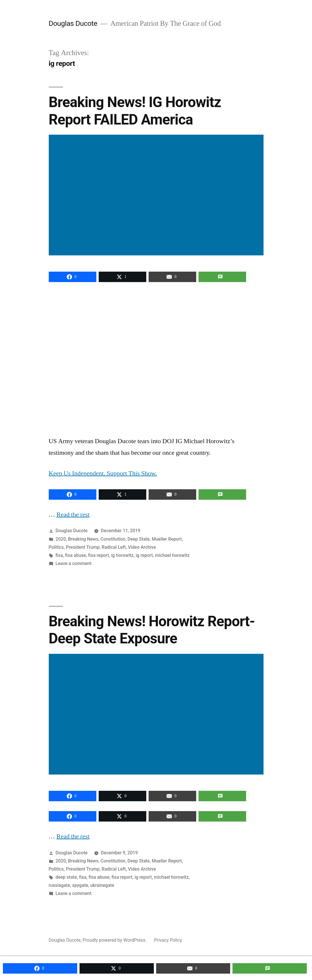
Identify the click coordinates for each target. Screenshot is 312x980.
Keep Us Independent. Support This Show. (103, 473)
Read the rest (73, 514)
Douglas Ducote (73, 23)
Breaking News (83, 538)
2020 (61, 538)
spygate (80, 885)
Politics (56, 547)
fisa (59, 555)
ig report (144, 555)
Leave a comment (73, 563)
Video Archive (142, 547)
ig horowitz (122, 555)
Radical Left (114, 547)
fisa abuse (75, 555)
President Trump (83, 547)
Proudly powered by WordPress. (115, 940)
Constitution (113, 538)
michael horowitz (172, 555)
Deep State (138, 538)
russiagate (59, 885)
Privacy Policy (168, 940)
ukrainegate (102, 885)
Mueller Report (167, 538)
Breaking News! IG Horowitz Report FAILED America (135, 110)
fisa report (99, 555)
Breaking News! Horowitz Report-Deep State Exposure (152, 629)
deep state (66, 877)
